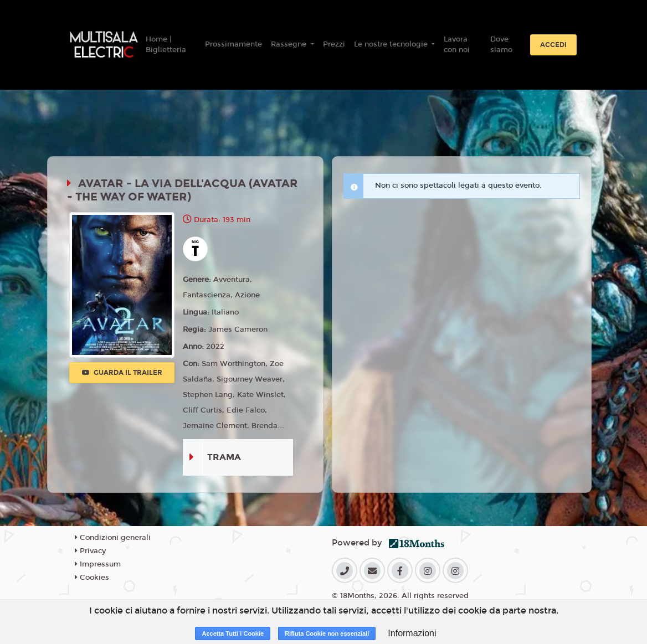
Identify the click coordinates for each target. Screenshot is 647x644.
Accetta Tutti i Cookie (233, 633)
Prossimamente (233, 44)
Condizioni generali (113, 538)
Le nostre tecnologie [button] (392, 44)
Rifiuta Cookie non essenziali (327, 633)
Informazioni (412, 633)
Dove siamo (501, 45)
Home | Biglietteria (166, 45)
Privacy (90, 551)
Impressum (98, 564)
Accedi (553, 45)
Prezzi (334, 44)
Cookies (92, 578)
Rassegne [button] (290, 44)
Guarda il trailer (122, 373)
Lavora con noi (457, 45)
